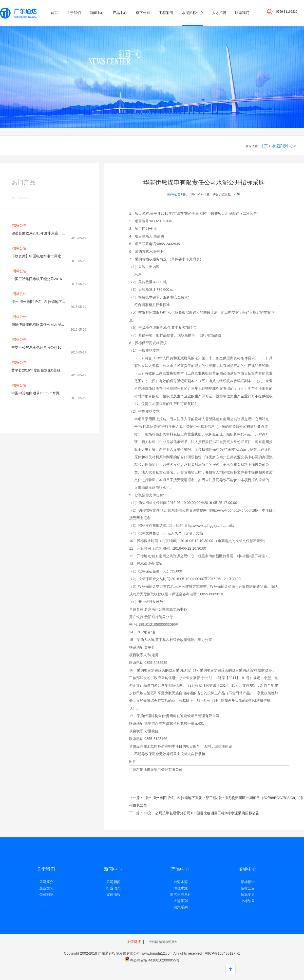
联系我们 (242, 13)
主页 (264, 146)
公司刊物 (46, 894)
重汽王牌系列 (181, 894)
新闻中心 (97, 13)
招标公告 (248, 888)
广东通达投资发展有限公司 (119, 953)
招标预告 (248, 882)
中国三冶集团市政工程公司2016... (38, 279)
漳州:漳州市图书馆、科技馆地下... (38, 302)
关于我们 (74, 13)
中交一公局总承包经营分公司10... (38, 347)
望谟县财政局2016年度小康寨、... (38, 233)
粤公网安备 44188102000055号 (155, 960)
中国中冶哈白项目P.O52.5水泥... (37, 393)
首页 (54, 13)
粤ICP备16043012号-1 (222, 953)
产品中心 (120, 13)
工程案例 (166, 13)
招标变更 (248, 894)
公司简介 (46, 882)
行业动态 (113, 888)
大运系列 (181, 901)
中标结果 (248, 901)
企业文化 (46, 888)
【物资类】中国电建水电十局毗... (38, 256)
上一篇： (137, 798)
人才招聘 (219, 13)
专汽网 (154, 942)
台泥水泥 (181, 882)
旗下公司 (143, 13)
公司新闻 (113, 882)
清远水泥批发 (168, 942)
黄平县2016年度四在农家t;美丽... (37, 370)
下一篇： (137, 813)
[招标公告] (20, 225)
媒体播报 (113, 894)
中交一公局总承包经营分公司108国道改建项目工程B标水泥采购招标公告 (202, 813)
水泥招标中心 (193, 13)
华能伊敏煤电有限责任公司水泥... (38, 325)
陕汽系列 (181, 907)
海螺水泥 (181, 888)
